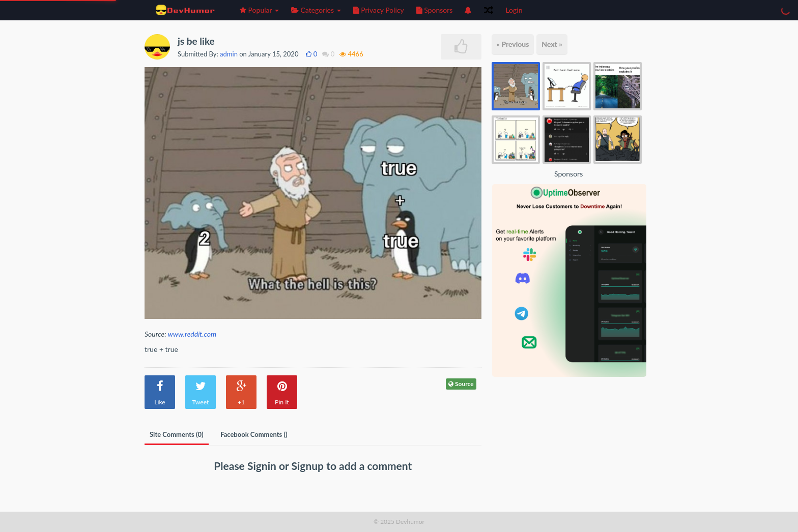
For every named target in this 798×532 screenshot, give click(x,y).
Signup (309, 466)
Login (514, 10)
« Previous (513, 44)
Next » (552, 44)
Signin (263, 466)
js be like (196, 41)
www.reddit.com (192, 334)
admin (229, 54)
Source (461, 384)
